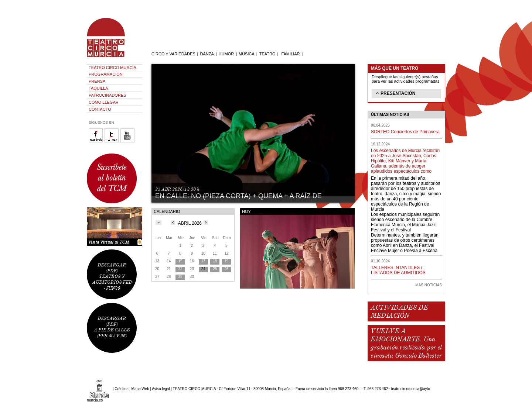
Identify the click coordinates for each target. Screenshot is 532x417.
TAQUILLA (98, 88)
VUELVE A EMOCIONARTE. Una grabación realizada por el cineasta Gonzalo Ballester (406, 343)
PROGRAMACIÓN (106, 74)
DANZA (207, 54)
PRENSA (97, 81)
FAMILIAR (290, 54)
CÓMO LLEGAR (104, 102)
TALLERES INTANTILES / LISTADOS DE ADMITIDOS (398, 270)
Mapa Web (140, 389)
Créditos (121, 389)
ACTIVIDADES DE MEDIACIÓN (399, 311)
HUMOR (226, 54)
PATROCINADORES (108, 95)
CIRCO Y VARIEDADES (173, 54)
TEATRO (267, 54)
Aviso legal (161, 389)
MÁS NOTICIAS (429, 285)
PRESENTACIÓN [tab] (395, 93)
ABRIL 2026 (190, 223)
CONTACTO (100, 109)
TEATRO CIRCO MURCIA (112, 68)
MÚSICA (247, 54)
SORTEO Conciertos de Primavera (405, 132)
